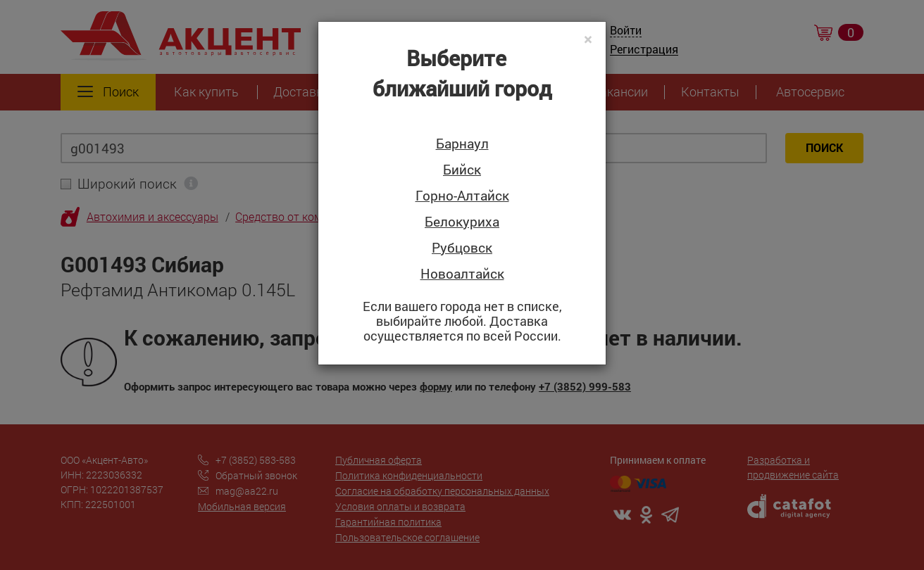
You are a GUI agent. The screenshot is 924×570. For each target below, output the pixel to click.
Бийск (462, 170)
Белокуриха (462, 222)
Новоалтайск (462, 274)
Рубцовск (462, 248)
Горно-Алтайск (462, 196)
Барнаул (462, 144)
